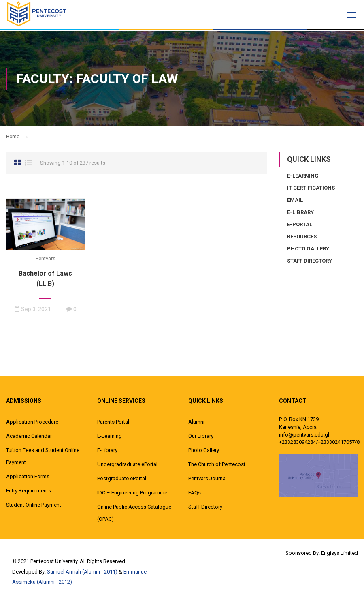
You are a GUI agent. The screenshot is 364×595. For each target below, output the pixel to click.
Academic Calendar (29, 436)
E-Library (300, 212)
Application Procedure (32, 422)
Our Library (201, 436)
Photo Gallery (308, 249)
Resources (302, 237)
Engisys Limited (340, 553)
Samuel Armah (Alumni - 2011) (82, 572)
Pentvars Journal (208, 478)
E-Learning (303, 176)
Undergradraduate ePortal (127, 464)
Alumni (196, 422)
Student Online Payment (34, 505)
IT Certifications (311, 188)
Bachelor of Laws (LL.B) (45, 278)
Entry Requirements (29, 491)
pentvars (46, 258)
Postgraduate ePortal (122, 478)
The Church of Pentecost (217, 464)
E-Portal (300, 224)
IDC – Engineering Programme (132, 493)
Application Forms (28, 476)
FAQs (195, 493)
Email (295, 200)
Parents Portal (113, 422)
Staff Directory (310, 261)
